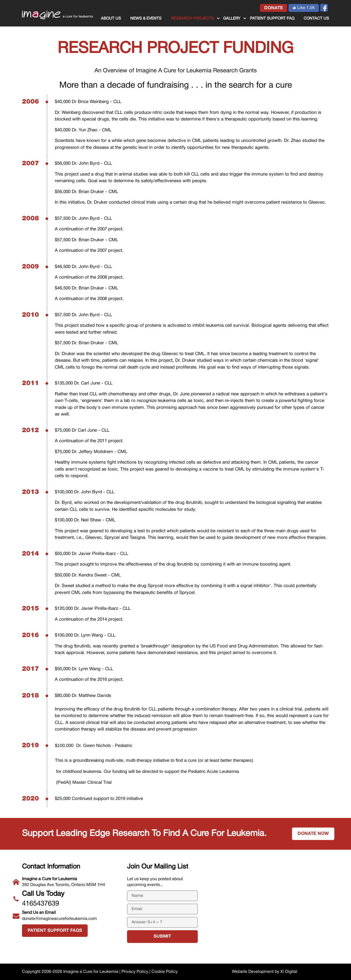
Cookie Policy (165, 972)
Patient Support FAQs (55, 931)
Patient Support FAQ (272, 19)
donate (274, 8)
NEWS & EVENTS (146, 19)
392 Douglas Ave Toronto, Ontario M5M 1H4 (71, 881)
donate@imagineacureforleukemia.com (71, 915)
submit (162, 936)
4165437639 (71, 898)
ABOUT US (111, 19)
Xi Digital (289, 972)
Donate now (313, 834)
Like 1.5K (304, 8)
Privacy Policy (135, 972)
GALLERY (232, 19)
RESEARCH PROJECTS (192, 19)
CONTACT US (316, 19)
